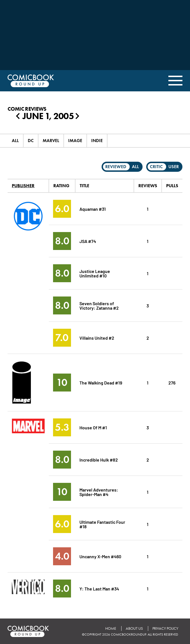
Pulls (172, 186)
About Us (134, 628)
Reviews (148, 186)
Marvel (51, 141)
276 (172, 382)
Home (111, 628)
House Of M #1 (93, 427)
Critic (156, 167)
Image (75, 141)
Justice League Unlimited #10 (95, 273)
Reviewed (116, 167)
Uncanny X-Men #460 (100, 556)
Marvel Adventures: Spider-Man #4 (99, 492)
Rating (61, 186)
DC (31, 141)
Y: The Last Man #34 (99, 588)
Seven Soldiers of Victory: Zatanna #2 (99, 305)
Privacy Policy (165, 628)
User (174, 167)
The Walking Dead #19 (101, 382)
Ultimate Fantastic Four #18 (102, 524)
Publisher (23, 186)
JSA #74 (88, 241)
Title (84, 186)
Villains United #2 (97, 338)
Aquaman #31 (93, 209)
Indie (97, 141)
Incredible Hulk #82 (99, 459)
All (15, 141)
